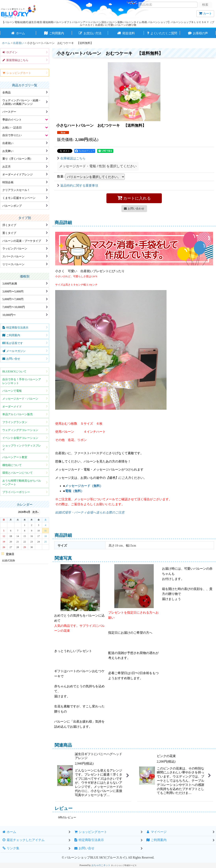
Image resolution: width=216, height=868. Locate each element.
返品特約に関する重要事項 (78, 186)
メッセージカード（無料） (84, 486)
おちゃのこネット (101, 865)
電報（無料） (74, 491)
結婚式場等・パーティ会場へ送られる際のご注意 (90, 512)
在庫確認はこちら (71, 158)
